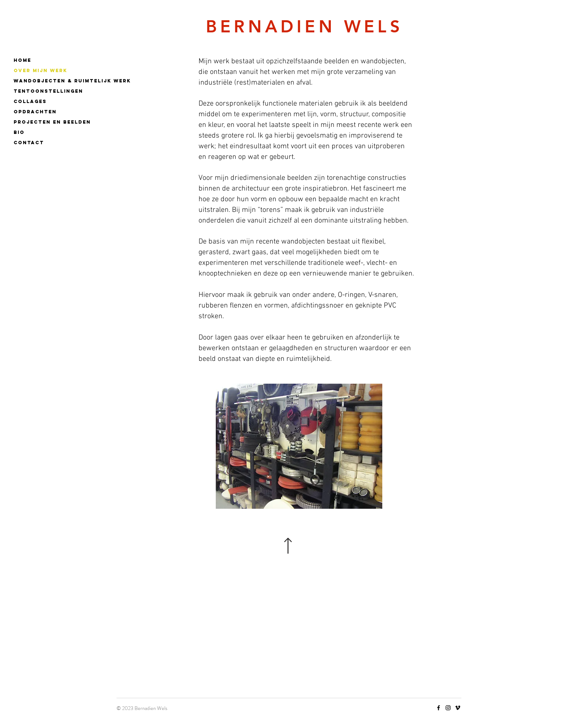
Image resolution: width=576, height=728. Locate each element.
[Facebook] (439, 708)
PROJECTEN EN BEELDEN (52, 122)
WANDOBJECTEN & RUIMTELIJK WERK (52, 81)
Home (22, 60)
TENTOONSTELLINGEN (48, 91)
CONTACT (29, 143)
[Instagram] (448, 708)
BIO (19, 132)
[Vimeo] (458, 708)
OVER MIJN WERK (40, 70)
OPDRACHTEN (35, 112)
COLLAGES (30, 101)
